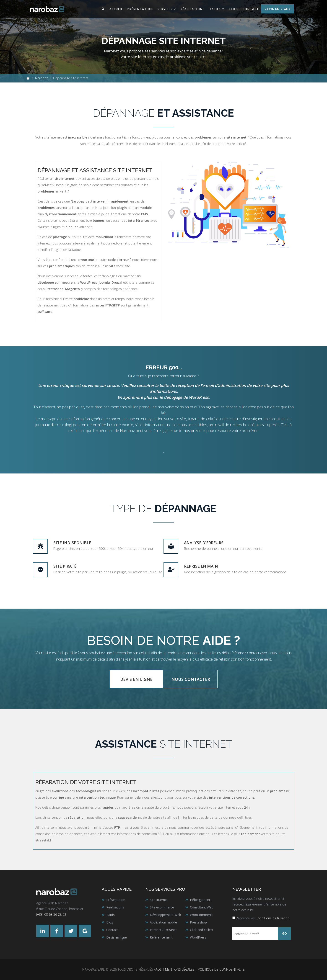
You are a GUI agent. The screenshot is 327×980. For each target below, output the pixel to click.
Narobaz (42, 78)
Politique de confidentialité (221, 969)
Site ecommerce (162, 907)
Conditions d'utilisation (272, 918)
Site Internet (159, 900)
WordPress (198, 937)
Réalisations (193, 9)
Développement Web (165, 915)
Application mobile (163, 922)
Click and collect (202, 930)
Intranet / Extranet (163, 930)
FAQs (158, 969)
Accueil (116, 9)
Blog (234, 9)
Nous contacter (191, 679)
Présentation (140, 9)
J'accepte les (263, 918)
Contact (251, 9)
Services (165, 9)
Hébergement (200, 900)
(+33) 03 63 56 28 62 (51, 914)
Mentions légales (180, 969)
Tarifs (215, 9)
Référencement (161, 937)
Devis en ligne (278, 9)
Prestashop (198, 922)
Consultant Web (202, 907)
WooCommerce (202, 915)
